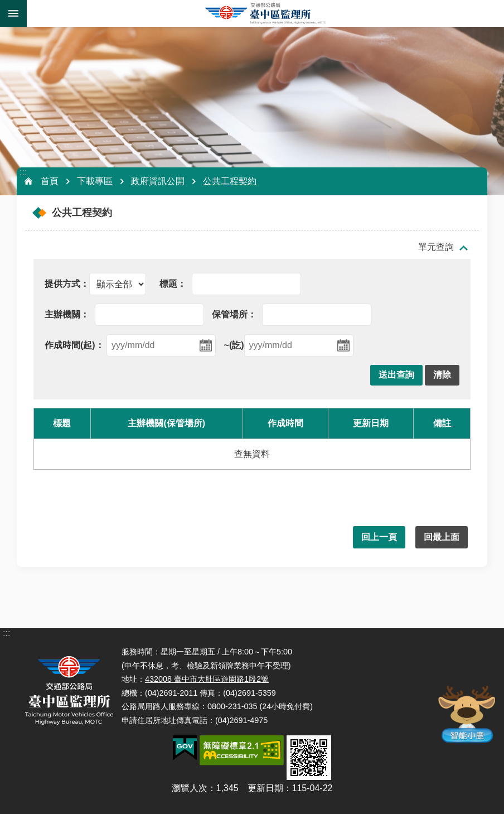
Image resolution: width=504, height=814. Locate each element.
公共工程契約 (230, 181)
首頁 (50, 181)
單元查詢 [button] (436, 247)
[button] (396, 375)
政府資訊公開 (158, 181)
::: (23, 172)
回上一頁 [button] (379, 537)
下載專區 (95, 181)
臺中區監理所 (265, 13)
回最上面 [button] (442, 537)
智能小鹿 (466, 713)
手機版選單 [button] (13, 13)
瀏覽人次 (190, 788)
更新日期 (265, 788)
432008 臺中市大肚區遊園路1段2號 (207, 679)
